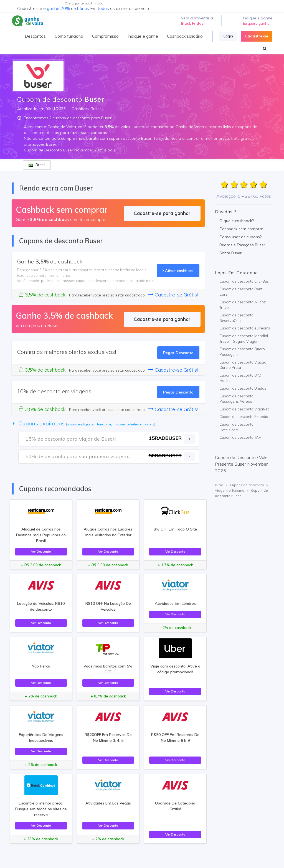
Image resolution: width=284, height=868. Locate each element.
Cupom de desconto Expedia (244, 417)
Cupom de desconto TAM (240, 437)
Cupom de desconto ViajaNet (244, 409)
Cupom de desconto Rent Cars (241, 292)
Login (228, 36)
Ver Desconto (41, 551)
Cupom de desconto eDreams (245, 328)
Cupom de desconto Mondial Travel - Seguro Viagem (244, 339)
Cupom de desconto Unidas (243, 388)
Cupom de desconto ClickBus (244, 281)
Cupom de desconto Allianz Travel (243, 305)
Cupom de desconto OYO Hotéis (240, 378)
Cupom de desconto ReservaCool (236, 318)
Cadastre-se (257, 36)
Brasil (37, 165)
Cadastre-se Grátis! (173, 295)
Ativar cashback (178, 271)
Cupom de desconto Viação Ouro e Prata (243, 365)
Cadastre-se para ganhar (162, 213)
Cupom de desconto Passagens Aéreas (236, 399)
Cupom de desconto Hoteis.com (236, 427)
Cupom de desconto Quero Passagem (242, 352)
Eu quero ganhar (257, 23)
